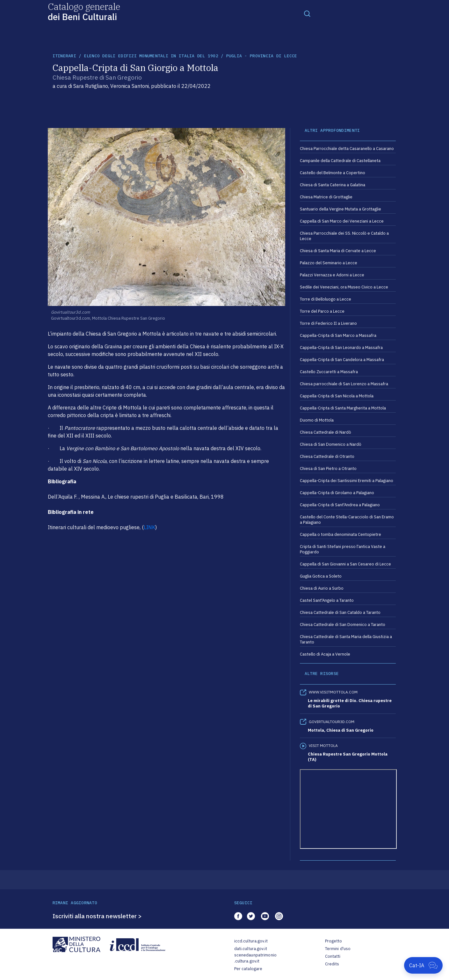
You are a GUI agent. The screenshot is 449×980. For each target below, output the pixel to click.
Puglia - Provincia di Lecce (262, 56)
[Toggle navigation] (307, 13)
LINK (149, 527)
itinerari (64, 56)
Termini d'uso (338, 949)
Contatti (333, 956)
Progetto (334, 941)
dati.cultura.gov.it (251, 949)
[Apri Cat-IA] (423, 965)
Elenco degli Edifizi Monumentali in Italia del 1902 (151, 56)
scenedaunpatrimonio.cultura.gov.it (255, 958)
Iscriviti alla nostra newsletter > (97, 916)
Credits (332, 964)
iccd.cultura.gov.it (251, 941)
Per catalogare (248, 969)
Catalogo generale (84, 11)
